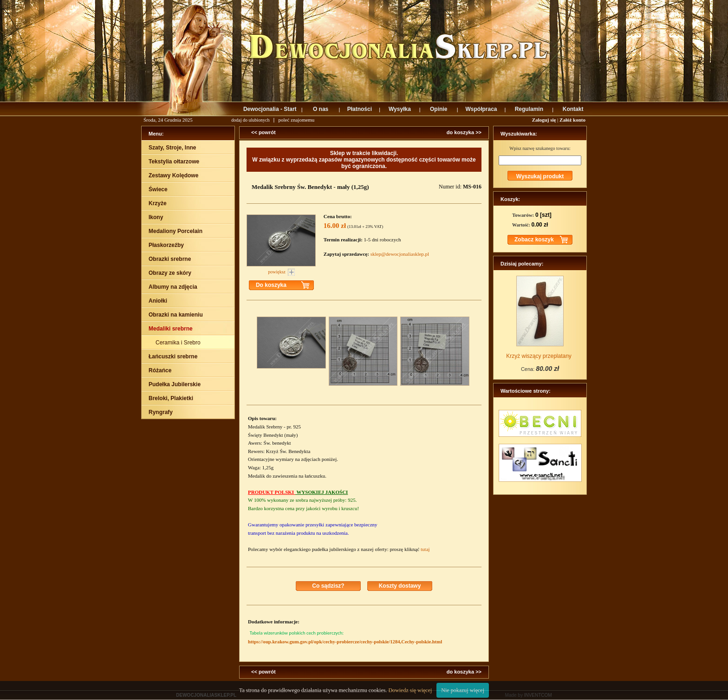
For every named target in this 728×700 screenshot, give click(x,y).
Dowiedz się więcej (410, 690)
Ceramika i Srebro (179, 343)
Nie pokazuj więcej (463, 690)
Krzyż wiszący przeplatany (539, 356)
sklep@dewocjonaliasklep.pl (400, 254)
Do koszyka (271, 285)
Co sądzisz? (328, 586)
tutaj (425, 549)
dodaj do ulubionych (250, 120)
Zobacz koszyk (534, 240)
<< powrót (263, 132)
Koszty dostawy (400, 586)
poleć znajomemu (296, 120)
